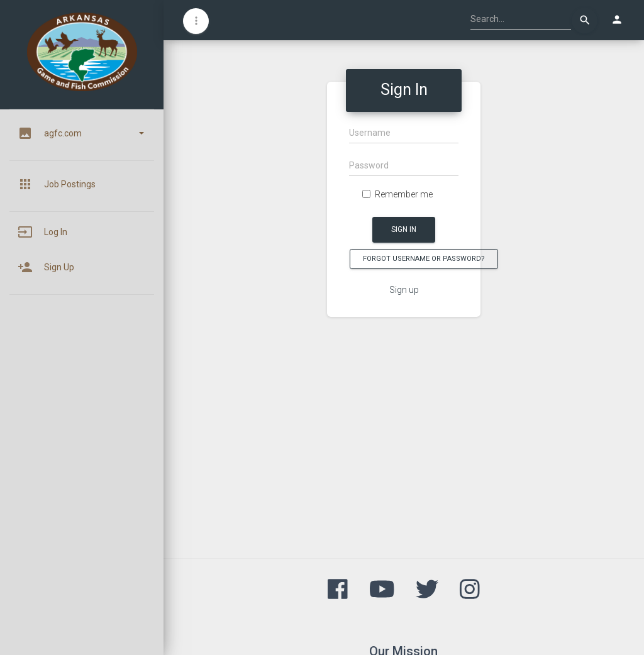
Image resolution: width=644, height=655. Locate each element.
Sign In (404, 229)
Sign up (404, 290)
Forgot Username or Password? (424, 259)
